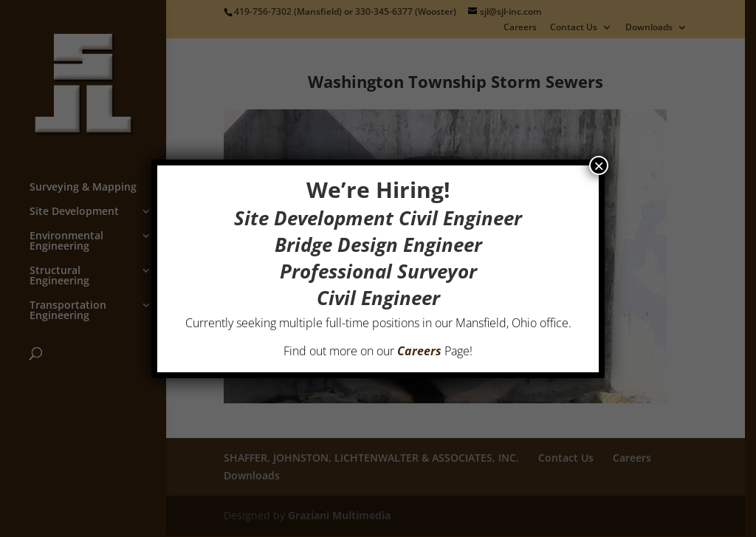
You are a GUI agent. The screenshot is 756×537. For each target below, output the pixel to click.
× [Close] (599, 165)
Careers (419, 351)
